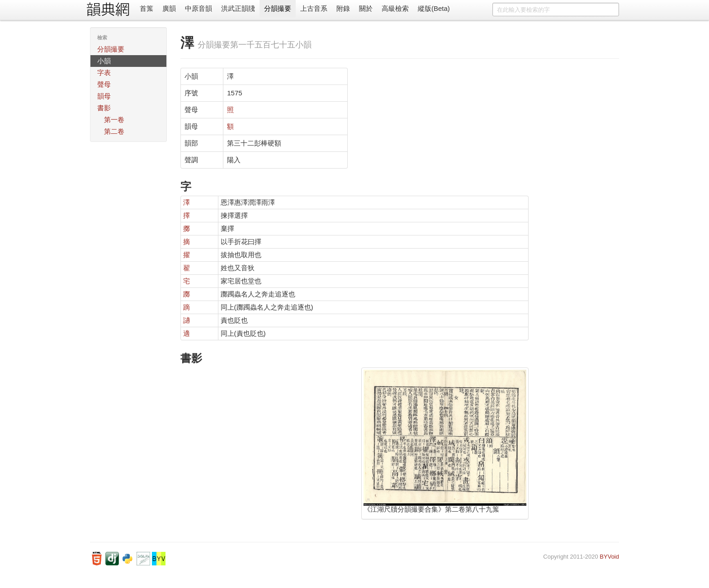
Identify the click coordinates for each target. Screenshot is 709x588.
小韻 (104, 61)
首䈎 (147, 8)
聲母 (104, 84)
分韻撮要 (278, 8)
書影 (104, 108)
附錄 (343, 8)
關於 (366, 8)
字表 (104, 73)
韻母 (104, 96)
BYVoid (609, 557)
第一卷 (114, 120)
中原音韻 (199, 8)
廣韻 (169, 8)
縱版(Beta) (434, 8)
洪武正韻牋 (238, 8)
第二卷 (114, 131)
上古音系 (314, 8)
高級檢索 (395, 8)
